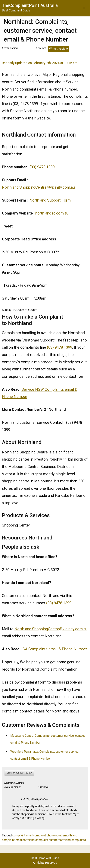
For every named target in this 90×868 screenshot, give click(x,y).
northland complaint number (41, 840)
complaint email (23, 835)
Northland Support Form (50, 200)
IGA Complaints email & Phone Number (54, 649)
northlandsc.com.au (52, 213)
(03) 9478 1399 (42, 167)
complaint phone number (49, 835)
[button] (84, 8)
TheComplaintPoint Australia (30, 6)
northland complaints (72, 840)
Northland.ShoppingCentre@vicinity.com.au (38, 187)
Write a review (58, 49)
